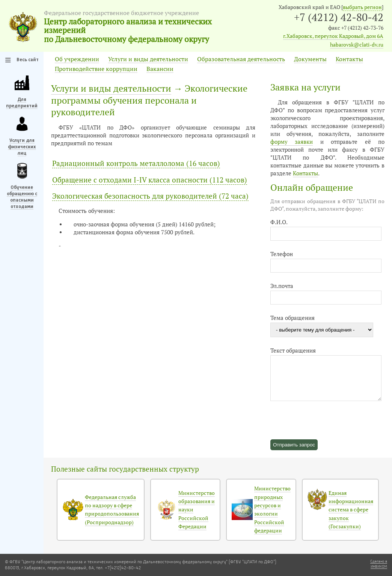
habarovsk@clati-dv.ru (357, 45)
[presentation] (327, 416)
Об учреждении (77, 59)
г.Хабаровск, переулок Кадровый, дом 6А (333, 36)
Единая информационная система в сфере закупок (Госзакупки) (351, 510)
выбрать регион (362, 7)
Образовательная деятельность (241, 59)
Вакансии (160, 69)
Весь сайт (28, 60)
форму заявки (292, 142)
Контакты (349, 59)
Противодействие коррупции (96, 69)
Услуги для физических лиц (22, 147)
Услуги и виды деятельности (148, 59)
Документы (310, 59)
